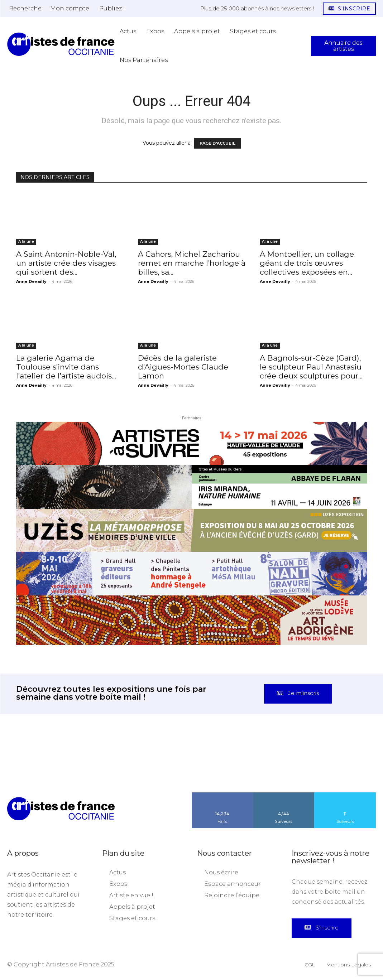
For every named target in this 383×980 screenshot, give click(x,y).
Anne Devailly (31, 281)
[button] (25, 8)
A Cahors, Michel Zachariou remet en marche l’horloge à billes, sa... (192, 263)
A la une (26, 242)
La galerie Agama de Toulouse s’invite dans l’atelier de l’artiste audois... (66, 367)
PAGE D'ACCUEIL (217, 143)
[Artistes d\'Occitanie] (61, 44)
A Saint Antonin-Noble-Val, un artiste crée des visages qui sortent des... (66, 263)
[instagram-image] (24, 769)
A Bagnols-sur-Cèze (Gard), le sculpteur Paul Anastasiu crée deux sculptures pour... (311, 367)
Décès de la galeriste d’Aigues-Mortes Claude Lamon (183, 367)
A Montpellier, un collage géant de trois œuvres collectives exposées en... (307, 263)
